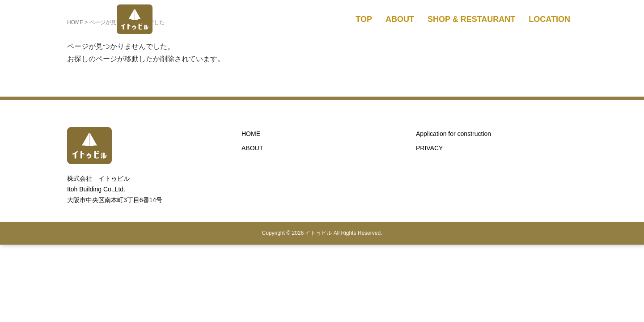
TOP (364, 19)
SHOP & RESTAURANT (471, 19)
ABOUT (400, 19)
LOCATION (549, 19)
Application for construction (453, 134)
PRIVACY (429, 148)
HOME (251, 134)
